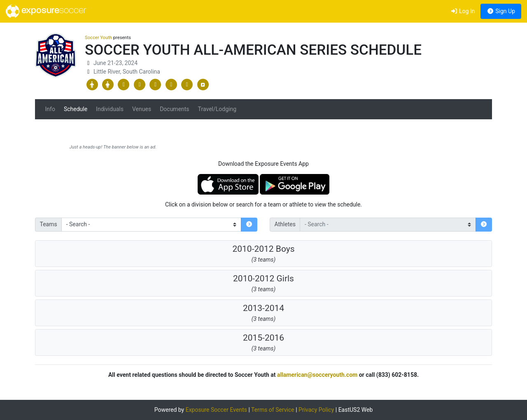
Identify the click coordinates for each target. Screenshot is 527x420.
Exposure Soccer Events (216, 410)
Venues (142, 109)
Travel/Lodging (217, 109)
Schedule (76, 109)
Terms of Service (273, 410)
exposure (46, 11)
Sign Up (501, 11)
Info (50, 109)
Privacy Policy (316, 410)
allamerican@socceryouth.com (317, 375)
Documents (174, 109)
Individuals (110, 109)
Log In (463, 11)
